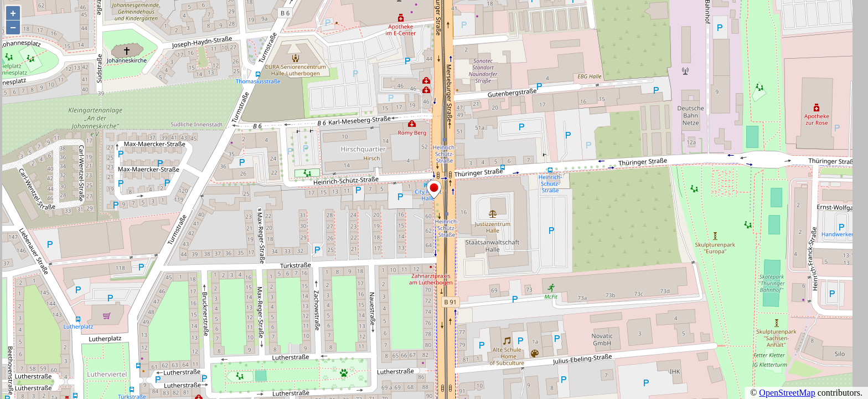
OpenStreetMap (787, 393)
